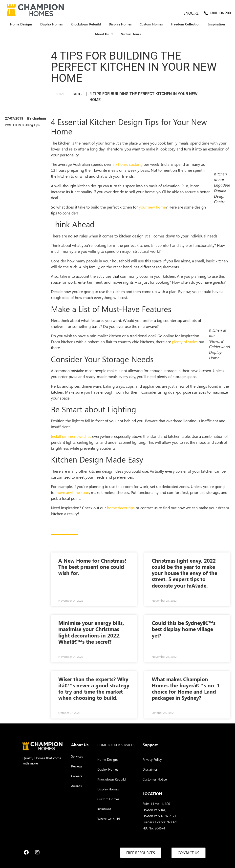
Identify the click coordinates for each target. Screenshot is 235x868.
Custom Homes (151, 24)
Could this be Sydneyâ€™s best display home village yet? (184, 629)
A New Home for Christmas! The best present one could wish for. (92, 567)
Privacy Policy (152, 759)
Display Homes (120, 24)
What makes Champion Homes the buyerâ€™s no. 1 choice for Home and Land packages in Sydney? (186, 688)
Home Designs (21, 24)
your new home (152, 207)
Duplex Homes (52, 24)
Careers (77, 776)
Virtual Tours (131, 34)
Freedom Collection (186, 24)
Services (77, 756)
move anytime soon (72, 492)
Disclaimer (150, 769)
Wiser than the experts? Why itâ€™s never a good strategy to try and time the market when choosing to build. (94, 688)
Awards (76, 786)
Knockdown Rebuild (86, 24)
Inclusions (104, 809)
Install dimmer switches (71, 436)
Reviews (77, 766)
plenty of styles (185, 342)
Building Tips (31, 125)
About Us (104, 34)
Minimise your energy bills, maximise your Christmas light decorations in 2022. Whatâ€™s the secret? (91, 632)
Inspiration (217, 24)
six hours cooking (128, 164)
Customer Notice (155, 779)
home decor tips (121, 508)
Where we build (109, 819)
